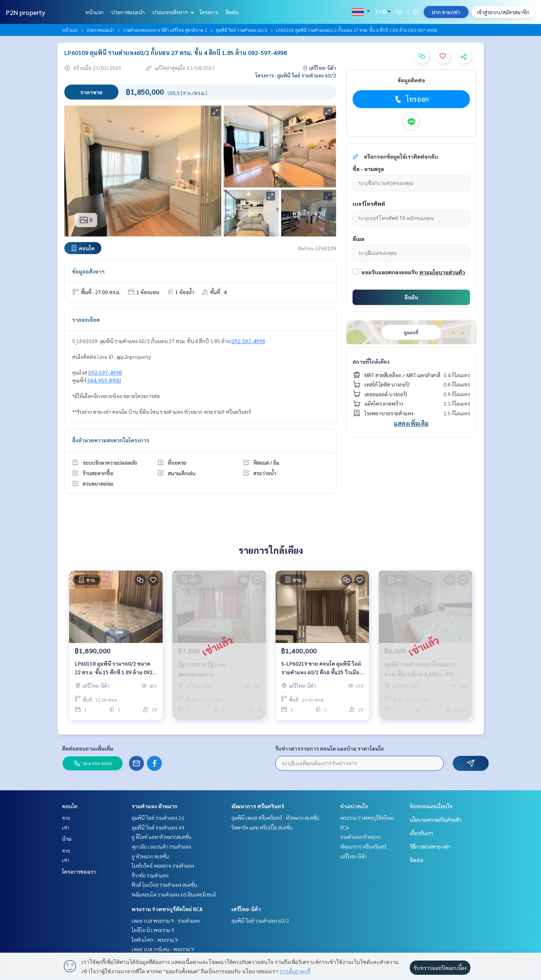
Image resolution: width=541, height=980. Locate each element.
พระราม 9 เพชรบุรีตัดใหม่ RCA (167, 909)
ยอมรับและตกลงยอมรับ (390, 272)
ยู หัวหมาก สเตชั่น (150, 856)
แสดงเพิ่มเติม (411, 423)
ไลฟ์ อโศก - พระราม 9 (155, 940)
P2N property (26, 12)
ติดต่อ (232, 12)
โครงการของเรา (79, 871)
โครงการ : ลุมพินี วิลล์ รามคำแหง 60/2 (296, 75)
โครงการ (209, 12)
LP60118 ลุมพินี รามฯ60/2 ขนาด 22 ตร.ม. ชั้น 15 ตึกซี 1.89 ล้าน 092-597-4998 (115, 668)
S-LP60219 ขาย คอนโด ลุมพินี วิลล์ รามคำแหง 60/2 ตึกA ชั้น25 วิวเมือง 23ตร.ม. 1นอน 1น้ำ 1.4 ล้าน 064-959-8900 (322, 668)
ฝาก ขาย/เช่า (446, 12)
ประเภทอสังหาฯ (172, 12)
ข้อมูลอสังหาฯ (88, 271)
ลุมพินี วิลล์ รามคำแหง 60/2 (242, 30)
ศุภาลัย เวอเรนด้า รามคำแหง (161, 846)
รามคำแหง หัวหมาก (155, 806)
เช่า (66, 827)
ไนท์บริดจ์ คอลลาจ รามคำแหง (163, 865)
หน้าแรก (94, 12)
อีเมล (359, 239)
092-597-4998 (248, 341)
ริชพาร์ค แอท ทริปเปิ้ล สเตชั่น (262, 827)
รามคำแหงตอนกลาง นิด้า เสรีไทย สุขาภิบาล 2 (165, 30)
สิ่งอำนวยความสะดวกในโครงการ (111, 440)
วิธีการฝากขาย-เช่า (430, 846)
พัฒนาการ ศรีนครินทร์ (258, 806)
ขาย (66, 818)
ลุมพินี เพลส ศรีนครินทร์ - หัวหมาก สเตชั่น (275, 818)
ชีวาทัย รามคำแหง (150, 875)
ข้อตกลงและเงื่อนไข (431, 806)
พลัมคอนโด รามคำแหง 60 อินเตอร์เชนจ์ (174, 894)
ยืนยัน (411, 297)
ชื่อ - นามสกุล (368, 169)
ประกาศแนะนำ (128, 12)
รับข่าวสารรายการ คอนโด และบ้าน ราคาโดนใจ (330, 748)
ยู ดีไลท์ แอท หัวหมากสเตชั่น (162, 837)
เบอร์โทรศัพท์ (369, 204)
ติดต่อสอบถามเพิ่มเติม (88, 748)
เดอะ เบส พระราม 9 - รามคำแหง (166, 921)
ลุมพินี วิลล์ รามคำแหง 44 (158, 827)
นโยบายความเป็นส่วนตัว (436, 819)
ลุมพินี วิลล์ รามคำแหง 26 (158, 818)
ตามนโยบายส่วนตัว (442, 272)
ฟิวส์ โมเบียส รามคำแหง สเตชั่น (164, 885)
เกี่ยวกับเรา (421, 833)
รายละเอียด (86, 320)
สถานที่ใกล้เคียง (371, 361)
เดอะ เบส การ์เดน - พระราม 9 (163, 949)
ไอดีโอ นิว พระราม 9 (153, 930)
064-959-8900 (104, 380)
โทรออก (411, 99)
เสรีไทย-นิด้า (246, 909)
